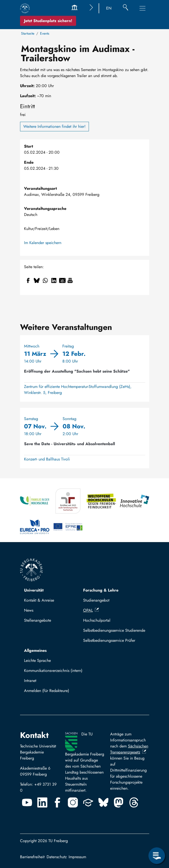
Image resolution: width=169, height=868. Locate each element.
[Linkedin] (42, 802)
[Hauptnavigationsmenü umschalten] (142, 8)
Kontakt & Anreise (39, 600)
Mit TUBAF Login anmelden (50, 692)
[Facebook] (58, 802)
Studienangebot (96, 600)
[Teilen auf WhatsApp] (45, 280)
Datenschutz (57, 857)
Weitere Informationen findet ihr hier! (54, 126)
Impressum (77, 857)
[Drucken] (70, 280)
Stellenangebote (38, 620)
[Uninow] (88, 802)
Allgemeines (35, 650)
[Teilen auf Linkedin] (54, 280)
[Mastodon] (119, 802)
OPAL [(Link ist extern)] (91, 610)
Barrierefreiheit (32, 857)
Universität (34, 590)
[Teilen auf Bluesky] (37, 280)
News (29, 610)
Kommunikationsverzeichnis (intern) (53, 671)
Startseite (28, 33)
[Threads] (134, 802)
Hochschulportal (97, 620)
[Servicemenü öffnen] (157, 856)
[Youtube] (27, 802)
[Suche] (126, 8)
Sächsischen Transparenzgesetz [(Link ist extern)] (129, 749)
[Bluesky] (103, 802)
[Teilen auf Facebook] (28, 280)
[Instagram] (73, 802)
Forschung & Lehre (101, 590)
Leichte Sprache (37, 660)
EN (109, 8)
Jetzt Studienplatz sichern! (48, 21)
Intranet (30, 681)
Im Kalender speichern (43, 243)
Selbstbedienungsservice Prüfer (109, 640)
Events (45, 33)
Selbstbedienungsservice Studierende (114, 630)
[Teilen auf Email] (62, 280)
